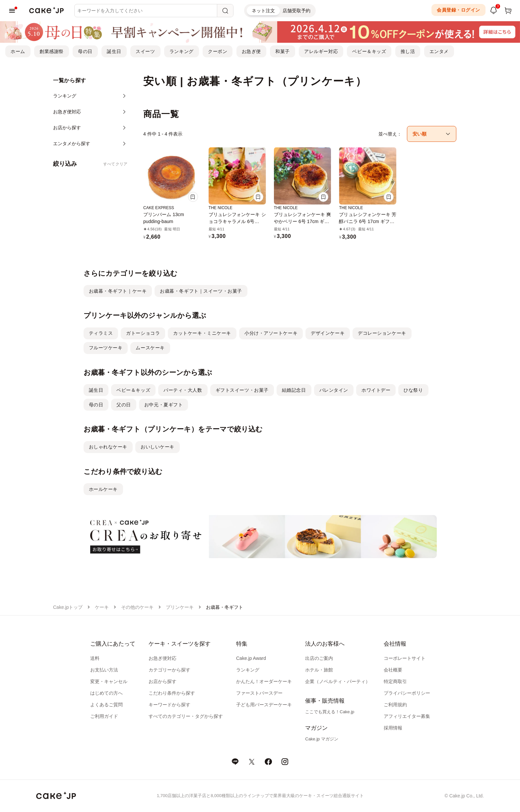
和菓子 (283, 51)
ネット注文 (263, 11)
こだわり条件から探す (172, 693)
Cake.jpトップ (68, 607)
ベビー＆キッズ (369, 51)
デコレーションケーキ (382, 333)
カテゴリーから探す (169, 670)
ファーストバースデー (259, 693)
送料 (95, 658)
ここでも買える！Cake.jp (330, 712)
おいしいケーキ (158, 447)
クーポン (218, 51)
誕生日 (114, 51)
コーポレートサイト (405, 658)
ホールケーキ (103, 489)
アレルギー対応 (321, 51)
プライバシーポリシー (407, 693)
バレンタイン (334, 390)
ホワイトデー (376, 390)
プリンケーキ (180, 607)
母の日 (85, 51)
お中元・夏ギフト (163, 405)
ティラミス (101, 333)
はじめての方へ (106, 693)
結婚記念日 (294, 390)
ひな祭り (413, 390)
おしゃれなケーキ (108, 447)
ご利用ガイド (104, 716)
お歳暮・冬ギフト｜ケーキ (118, 291)
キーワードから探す (169, 705)
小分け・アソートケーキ (271, 333)
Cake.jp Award (251, 658)
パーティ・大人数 (183, 390)
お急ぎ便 (251, 51)
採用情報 (393, 728)
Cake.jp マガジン (322, 739)
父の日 (124, 405)
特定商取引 (395, 681)
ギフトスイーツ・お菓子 (242, 390)
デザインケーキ (328, 333)
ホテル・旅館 (319, 670)
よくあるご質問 (106, 705)
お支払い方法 (104, 670)
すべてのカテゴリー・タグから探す (186, 716)
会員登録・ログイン (458, 10)
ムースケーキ (150, 348)
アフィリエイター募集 (407, 716)
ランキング (182, 51)
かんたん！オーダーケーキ (264, 681)
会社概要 (393, 670)
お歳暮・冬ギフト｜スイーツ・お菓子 (201, 291)
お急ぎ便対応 (162, 658)
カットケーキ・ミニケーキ (202, 333)
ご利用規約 (395, 705)
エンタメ (439, 51)
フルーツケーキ (106, 348)
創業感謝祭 (52, 51)
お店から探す (162, 681)
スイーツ (145, 51)
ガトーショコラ (143, 333)
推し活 (408, 51)
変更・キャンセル (109, 681)
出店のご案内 (319, 658)
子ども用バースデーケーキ (264, 705)
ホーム (18, 51)
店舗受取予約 (296, 11)
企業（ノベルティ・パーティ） (338, 681)
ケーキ (102, 607)
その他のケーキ (137, 607)
